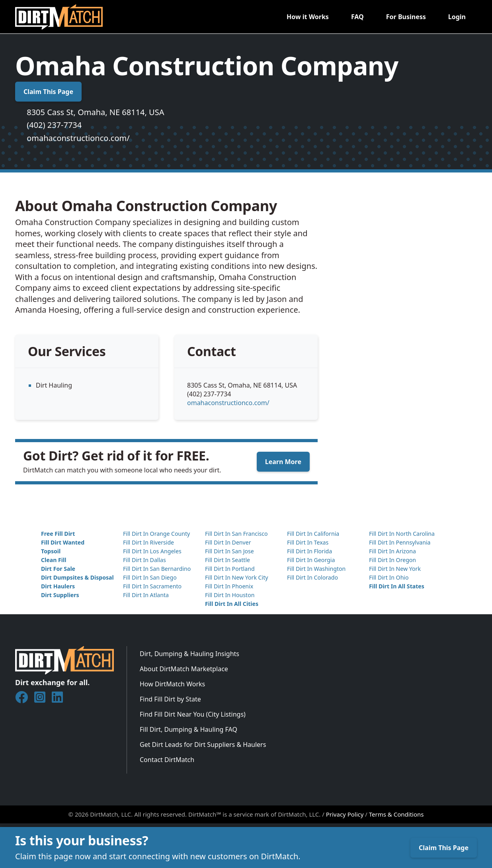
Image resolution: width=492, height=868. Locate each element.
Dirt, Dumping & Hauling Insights (189, 654)
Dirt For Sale (58, 569)
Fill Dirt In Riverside (148, 542)
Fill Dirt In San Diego (150, 577)
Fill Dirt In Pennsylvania (400, 542)
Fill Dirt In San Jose (229, 551)
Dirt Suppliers (60, 595)
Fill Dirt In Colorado (312, 577)
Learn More (283, 462)
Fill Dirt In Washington (316, 569)
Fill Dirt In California (313, 534)
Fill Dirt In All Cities (232, 604)
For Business (406, 17)
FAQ (357, 17)
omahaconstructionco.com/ (78, 138)
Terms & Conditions (396, 814)
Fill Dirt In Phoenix (229, 586)
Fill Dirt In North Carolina (402, 534)
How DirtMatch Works (172, 684)
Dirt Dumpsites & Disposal (77, 577)
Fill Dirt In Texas (308, 542)
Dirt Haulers (58, 586)
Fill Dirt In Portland (230, 569)
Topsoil (51, 551)
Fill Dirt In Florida (309, 551)
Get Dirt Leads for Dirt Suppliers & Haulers (203, 745)
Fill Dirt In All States (397, 586)
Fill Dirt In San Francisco (236, 534)
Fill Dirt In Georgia (311, 560)
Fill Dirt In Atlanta (146, 595)
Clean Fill (54, 560)
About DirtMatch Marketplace (184, 669)
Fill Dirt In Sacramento (152, 586)
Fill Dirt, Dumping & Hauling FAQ (188, 729)
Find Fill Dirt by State (170, 699)
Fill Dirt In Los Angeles (152, 551)
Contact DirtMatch (167, 760)
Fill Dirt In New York (395, 569)
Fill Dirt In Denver (228, 542)
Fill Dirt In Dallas (144, 560)
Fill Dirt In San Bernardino (157, 569)
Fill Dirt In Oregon (392, 560)
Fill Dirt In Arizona (392, 551)
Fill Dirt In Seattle (227, 560)
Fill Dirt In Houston (230, 595)
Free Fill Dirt (58, 534)
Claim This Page (48, 92)
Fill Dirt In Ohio (389, 577)
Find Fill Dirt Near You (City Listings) (193, 714)
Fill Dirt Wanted (63, 542)
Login (457, 17)
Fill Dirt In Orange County (156, 534)
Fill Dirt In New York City (236, 577)
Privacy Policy (345, 814)
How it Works (308, 17)
